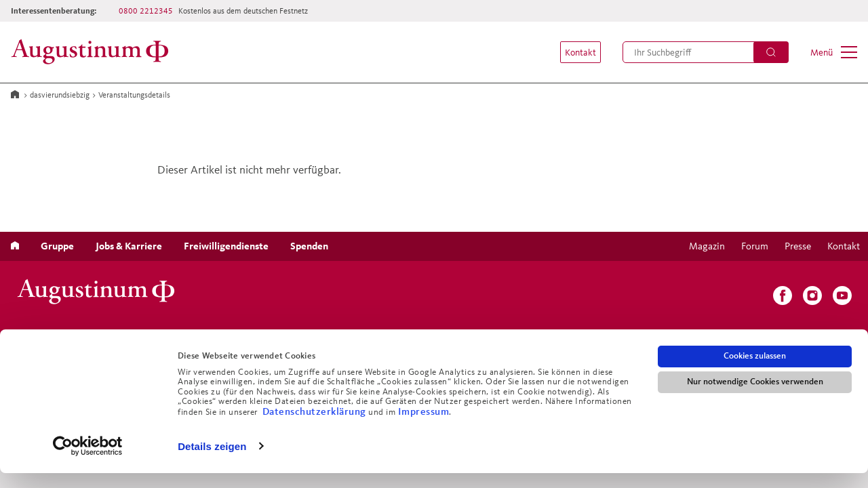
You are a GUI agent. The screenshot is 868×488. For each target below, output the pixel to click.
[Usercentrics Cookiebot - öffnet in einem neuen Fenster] (88, 462)
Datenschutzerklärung (316, 426)
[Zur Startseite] (94, 52)
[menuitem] (574, 52)
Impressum (424, 426)
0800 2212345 (146, 11)
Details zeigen (212, 461)
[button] (574, 52)
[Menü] (834, 52)
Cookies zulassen (755, 371)
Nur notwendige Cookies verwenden (755, 397)
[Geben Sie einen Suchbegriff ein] (706, 52)
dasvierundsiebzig (60, 95)
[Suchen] (771, 52)
